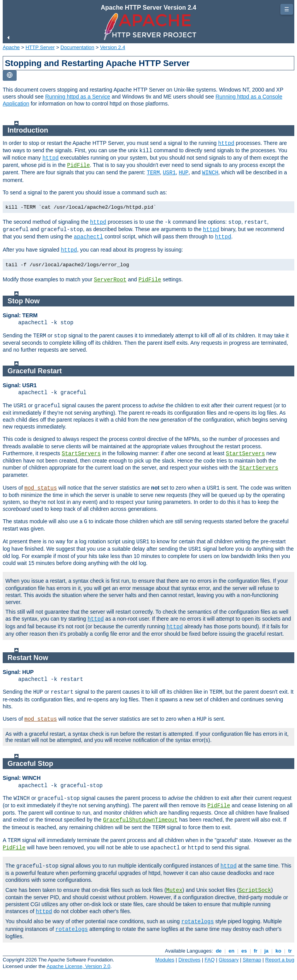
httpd (226, 143)
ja (266, 951)
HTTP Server (40, 47)
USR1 (169, 173)
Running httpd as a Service (78, 97)
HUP (183, 173)
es (244, 951)
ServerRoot (110, 280)
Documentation (77, 47)
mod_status (41, 488)
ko (278, 951)
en (231, 951)
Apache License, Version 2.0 (78, 966)
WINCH (210, 173)
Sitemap (252, 960)
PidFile (79, 165)
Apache (11, 47)
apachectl (89, 237)
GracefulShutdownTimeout (140, 820)
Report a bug (280, 960)
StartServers (81, 454)
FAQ (210, 960)
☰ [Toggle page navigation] (287, 9)
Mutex (174, 890)
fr (256, 951)
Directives (189, 960)
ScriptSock (255, 890)
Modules (165, 960)
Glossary (229, 960)
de (218, 951)
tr (290, 951)
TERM (154, 173)
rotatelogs (198, 922)
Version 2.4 (113, 47)
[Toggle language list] (10, 76)
